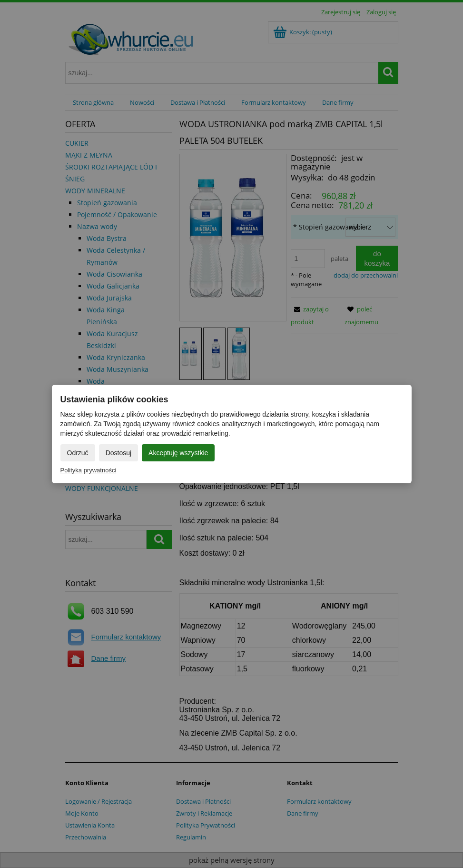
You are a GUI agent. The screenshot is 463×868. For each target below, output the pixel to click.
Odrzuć (78, 453)
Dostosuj (118, 453)
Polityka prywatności (89, 470)
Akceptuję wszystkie (178, 453)
